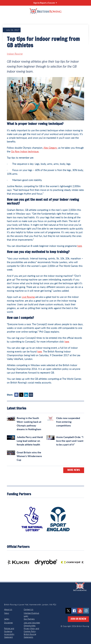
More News (74, 470)
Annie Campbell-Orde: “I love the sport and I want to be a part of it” (70, 441)
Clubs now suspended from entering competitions (68, 422)
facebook (74, 611)
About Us (8, 609)
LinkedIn (26, 395)
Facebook (16, 395)
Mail (31, 395)
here (80, 246)
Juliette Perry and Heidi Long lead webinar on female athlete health (30, 441)
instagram (86, 611)
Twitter (21, 395)
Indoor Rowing (15, 54)
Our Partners (29, 619)
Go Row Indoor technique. (25, 151)
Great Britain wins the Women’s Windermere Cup (29, 456)
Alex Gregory (50, 148)
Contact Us (29, 609)
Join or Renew (78, 619)
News (7, 613)
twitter (68, 611)
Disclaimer (8, 623)
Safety (7, 619)
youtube (80, 611)
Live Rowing (28, 297)
